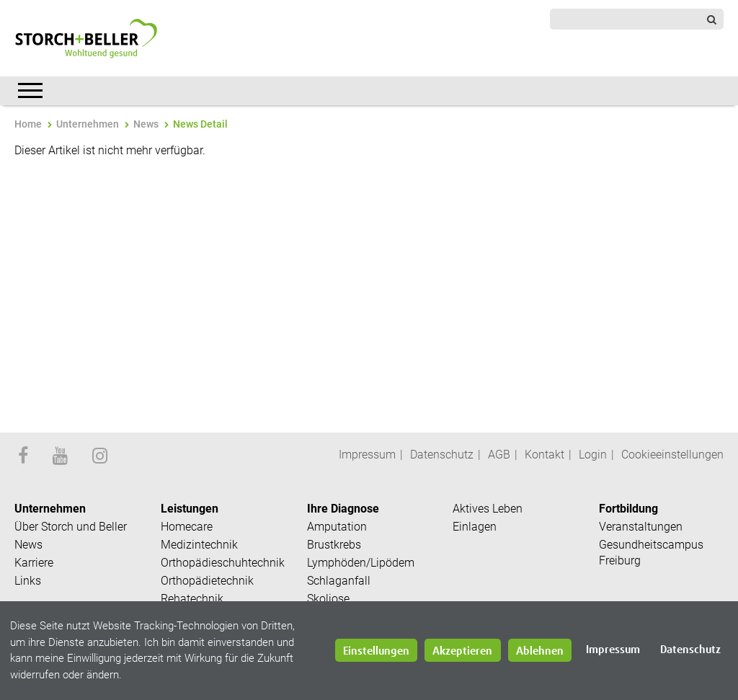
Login (593, 455)
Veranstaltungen (641, 527)
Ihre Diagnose (343, 509)
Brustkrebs (334, 545)
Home (28, 124)
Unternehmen (88, 124)
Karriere (34, 563)
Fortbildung (628, 509)
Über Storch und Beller (71, 527)
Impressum (367, 455)
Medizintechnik (199, 545)
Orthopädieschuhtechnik (223, 563)
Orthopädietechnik (207, 581)
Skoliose (328, 599)
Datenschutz (442, 455)
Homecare (187, 527)
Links (28, 581)
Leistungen (190, 509)
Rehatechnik (192, 599)
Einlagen (475, 527)
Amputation (337, 527)
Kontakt (544, 455)
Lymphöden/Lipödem (361, 563)
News (146, 124)
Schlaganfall (339, 581)
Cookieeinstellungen (672, 455)
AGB (499, 455)
